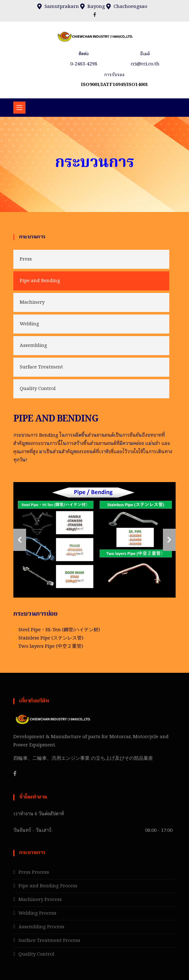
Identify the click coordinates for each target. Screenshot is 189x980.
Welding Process (37, 913)
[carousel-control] (20, 540)
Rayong (96, 7)
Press (26, 259)
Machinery (32, 302)
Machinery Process (40, 900)
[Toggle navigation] (19, 108)
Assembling (33, 346)
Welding (29, 324)
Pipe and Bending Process (48, 886)
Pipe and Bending (40, 281)
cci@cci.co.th (145, 64)
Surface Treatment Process (49, 941)
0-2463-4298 (84, 64)
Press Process (34, 872)
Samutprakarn (62, 7)
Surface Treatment (41, 367)
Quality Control (38, 389)
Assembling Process (41, 927)
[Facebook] (15, 773)
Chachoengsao (130, 7)
